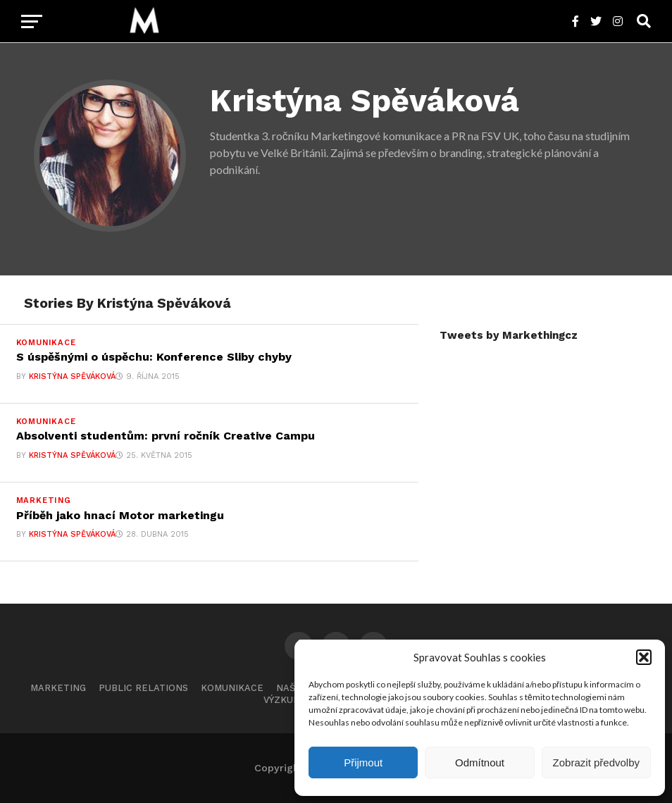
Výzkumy (285, 700)
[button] (644, 657)
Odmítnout (480, 762)
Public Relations (143, 688)
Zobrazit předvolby (596, 762)
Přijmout (363, 762)
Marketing (58, 688)
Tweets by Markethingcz (509, 335)
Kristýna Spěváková (72, 376)
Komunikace (232, 688)
